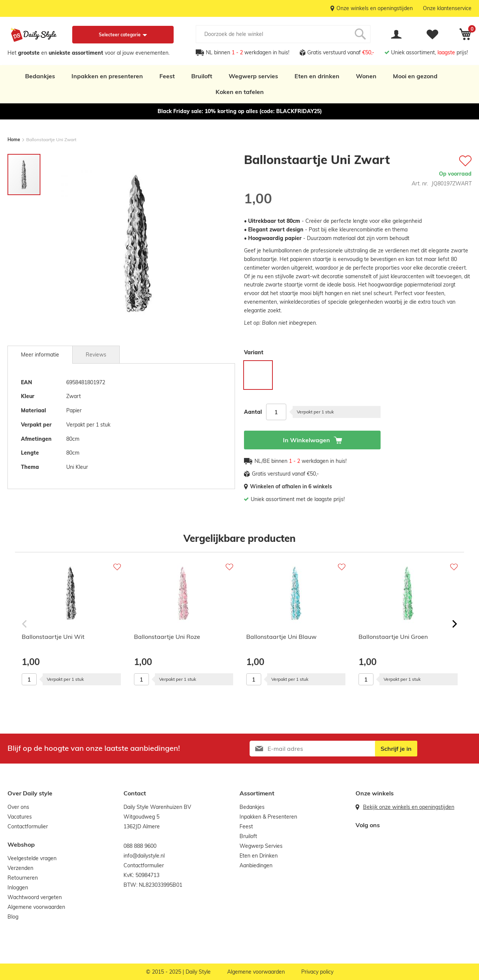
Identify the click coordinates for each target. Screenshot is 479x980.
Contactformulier (28, 826)
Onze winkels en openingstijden (375, 8)
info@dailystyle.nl (144, 856)
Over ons (18, 807)
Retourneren (23, 878)
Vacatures (20, 817)
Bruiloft (202, 76)
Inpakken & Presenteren (268, 817)
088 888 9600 (140, 846)
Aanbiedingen (256, 865)
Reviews (96, 355)
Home (14, 139)
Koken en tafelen (240, 92)
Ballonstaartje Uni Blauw (281, 637)
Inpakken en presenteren (107, 76)
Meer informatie (40, 355)
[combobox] (283, 34)
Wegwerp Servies (261, 846)
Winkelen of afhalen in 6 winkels (291, 486)
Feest (167, 76)
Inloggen (18, 888)
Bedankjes (40, 76)
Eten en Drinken (259, 856)
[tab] (40, 355)
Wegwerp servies (253, 76)
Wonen (366, 76)
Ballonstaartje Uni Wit (53, 637)
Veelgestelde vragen (32, 858)
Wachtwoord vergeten (35, 897)
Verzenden (20, 868)
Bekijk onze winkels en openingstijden (409, 807)
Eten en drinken (317, 76)
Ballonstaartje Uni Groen (393, 637)
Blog (13, 917)
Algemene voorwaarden (36, 907)
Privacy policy (317, 972)
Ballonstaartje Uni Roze (167, 637)
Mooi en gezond (415, 76)
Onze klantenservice (447, 8)
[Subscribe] (396, 749)
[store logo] (34, 35)
